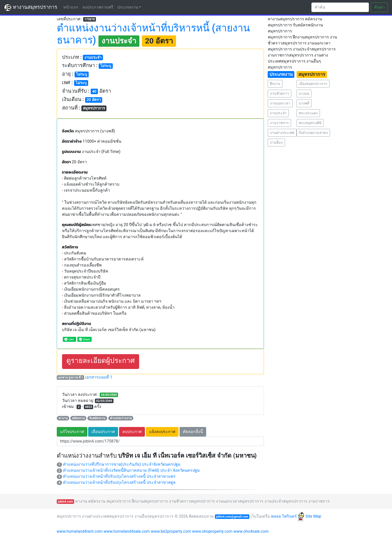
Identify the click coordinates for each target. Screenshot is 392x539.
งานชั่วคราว (279, 93)
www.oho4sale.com (251, 531)
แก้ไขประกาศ (72, 432)
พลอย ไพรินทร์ (288, 516)
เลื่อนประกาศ (103, 432)
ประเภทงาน (128, 7)
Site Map (313, 516)
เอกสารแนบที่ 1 (99, 377)
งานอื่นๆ (276, 142)
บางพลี (304, 103)
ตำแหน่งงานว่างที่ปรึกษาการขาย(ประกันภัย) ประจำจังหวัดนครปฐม (122, 464)
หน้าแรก (72, 7)
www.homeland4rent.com (80, 531)
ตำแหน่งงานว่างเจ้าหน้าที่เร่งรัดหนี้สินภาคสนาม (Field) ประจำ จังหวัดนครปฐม (131, 470)
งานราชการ (279, 123)
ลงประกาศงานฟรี (98, 7)
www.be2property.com (171, 531)
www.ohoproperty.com (212, 531)
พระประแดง (308, 113)
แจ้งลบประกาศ (162, 432)
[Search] (340, 7)
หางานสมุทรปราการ (31, 8)
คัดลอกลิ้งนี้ (193, 432)
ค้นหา (379, 7)
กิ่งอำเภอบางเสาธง (313, 133)
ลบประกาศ (132, 432)
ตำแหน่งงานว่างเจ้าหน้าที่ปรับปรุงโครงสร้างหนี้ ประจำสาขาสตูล (119, 482)
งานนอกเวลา (280, 103)
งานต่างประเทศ (282, 133)
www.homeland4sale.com (127, 531)
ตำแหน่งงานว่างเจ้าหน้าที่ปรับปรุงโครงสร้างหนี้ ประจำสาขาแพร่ (119, 476)
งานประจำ (278, 113)
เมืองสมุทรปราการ (313, 84)
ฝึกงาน (275, 84)
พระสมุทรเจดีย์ (310, 123)
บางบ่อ (304, 93)
